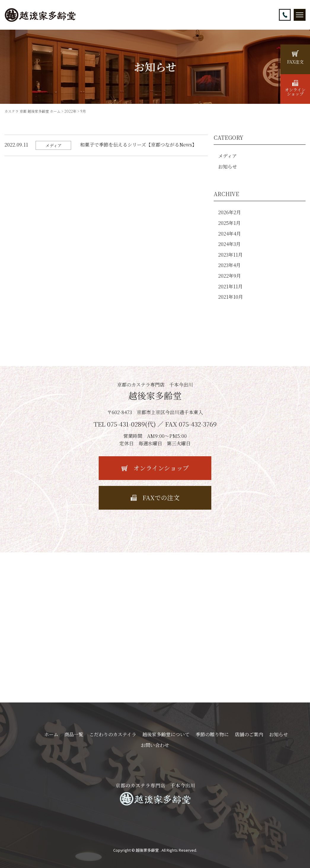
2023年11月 (230, 255)
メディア (227, 156)
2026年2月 (230, 212)
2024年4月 (230, 234)
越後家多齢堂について (166, 734)
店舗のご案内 (249, 734)
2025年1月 (229, 223)
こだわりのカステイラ (113, 734)
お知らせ (228, 167)
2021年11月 (230, 286)
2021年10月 (231, 297)
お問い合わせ (155, 745)
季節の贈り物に (212, 734)
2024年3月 (229, 244)
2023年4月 (229, 265)
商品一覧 (74, 734)
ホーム (51, 734)
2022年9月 (230, 276)
